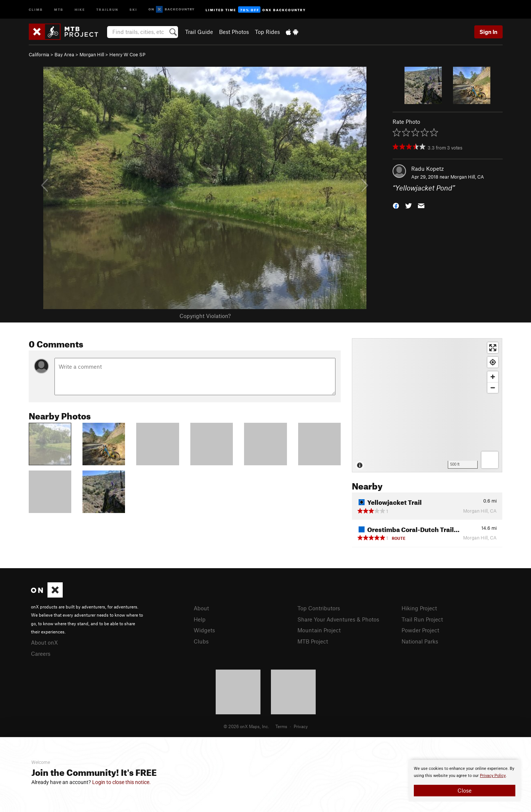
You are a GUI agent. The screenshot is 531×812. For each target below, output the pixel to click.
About (201, 608)
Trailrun (107, 9)
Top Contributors (319, 608)
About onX (44, 642)
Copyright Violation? (205, 316)
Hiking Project (419, 608)
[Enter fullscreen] (493, 348)
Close (465, 790)
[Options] (490, 460)
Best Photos (234, 32)
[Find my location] (493, 362)
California (39, 54)
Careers (41, 654)
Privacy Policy (493, 776)
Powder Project (420, 630)
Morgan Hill (92, 54)
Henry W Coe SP (127, 54)
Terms (281, 726)
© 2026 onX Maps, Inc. (246, 726)
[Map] (427, 405)
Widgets (204, 630)
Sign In (488, 32)
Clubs (201, 641)
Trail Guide (199, 32)
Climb (36, 9)
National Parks (420, 641)
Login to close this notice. (121, 782)
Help (200, 619)
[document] (465, 781)
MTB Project (313, 641)
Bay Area (64, 54)
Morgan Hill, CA (467, 177)
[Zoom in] (493, 377)
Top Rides (267, 32)
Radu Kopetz (427, 169)
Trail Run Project (422, 619)
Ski (133, 9)
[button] (396, 205)
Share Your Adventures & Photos (338, 619)
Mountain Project (319, 630)
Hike (80, 9)
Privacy (301, 726)
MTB (59, 9)
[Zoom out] (493, 388)
